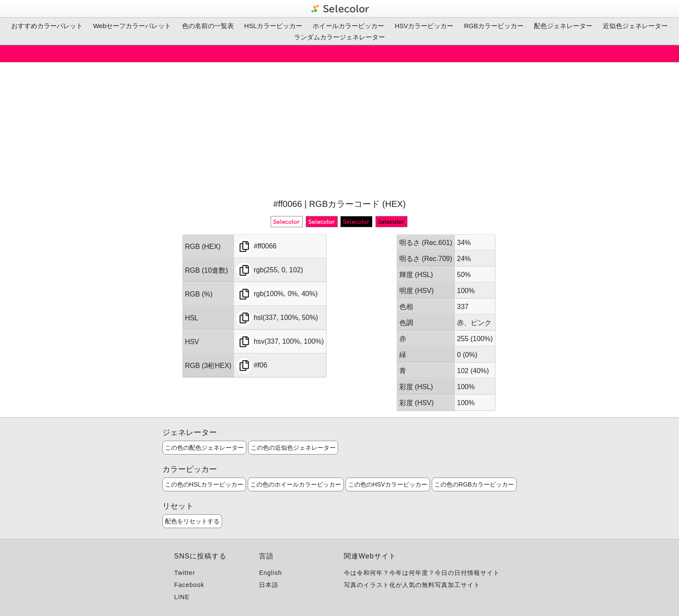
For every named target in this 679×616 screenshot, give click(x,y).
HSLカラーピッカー (273, 26)
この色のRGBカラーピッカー (474, 484)
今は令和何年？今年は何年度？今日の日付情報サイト (422, 573)
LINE (182, 597)
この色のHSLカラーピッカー (204, 484)
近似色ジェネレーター (635, 26)
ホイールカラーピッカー (348, 26)
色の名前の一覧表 (208, 26)
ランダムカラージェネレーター (339, 37)
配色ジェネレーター (563, 26)
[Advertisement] (339, 129)
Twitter (184, 573)
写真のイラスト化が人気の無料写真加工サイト (412, 585)
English (270, 573)
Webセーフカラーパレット (132, 26)
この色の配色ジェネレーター (204, 448)
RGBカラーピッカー (494, 26)
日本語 (269, 585)
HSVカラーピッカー (424, 26)
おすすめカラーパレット (47, 26)
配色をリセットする (192, 521)
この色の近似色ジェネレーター (293, 448)
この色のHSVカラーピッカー (388, 484)
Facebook (189, 585)
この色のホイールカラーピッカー (296, 484)
